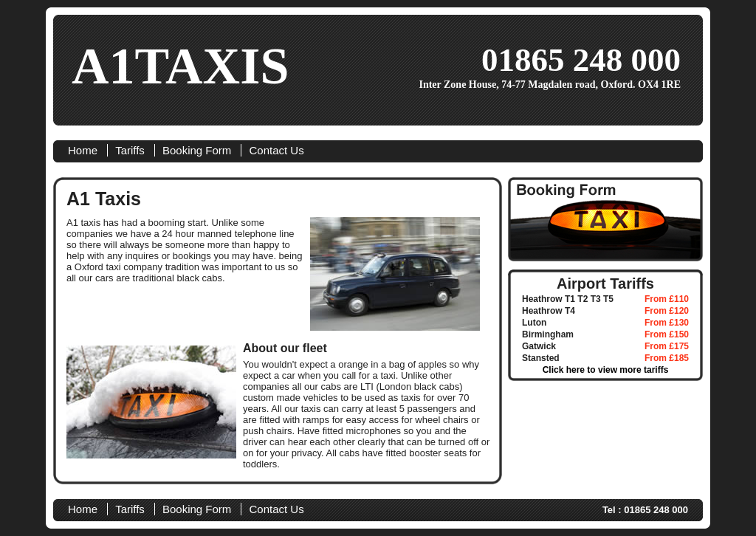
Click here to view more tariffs (606, 370)
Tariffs (130, 150)
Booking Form (197, 150)
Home (83, 150)
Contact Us (276, 150)
